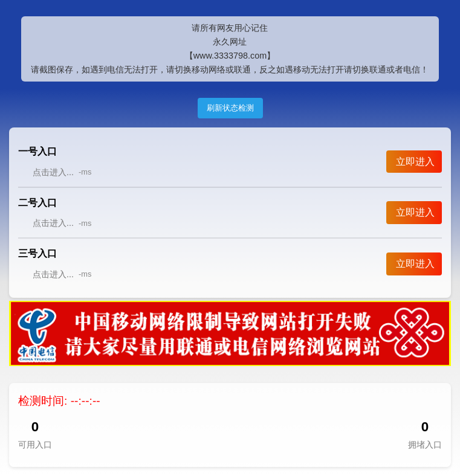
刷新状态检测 (230, 108)
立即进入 (415, 162)
